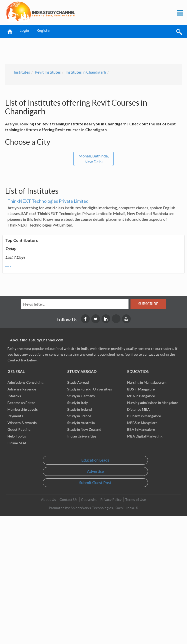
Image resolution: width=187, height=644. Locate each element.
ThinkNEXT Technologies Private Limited (48, 201)
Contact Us (68, 499)
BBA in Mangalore (141, 429)
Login (24, 30)
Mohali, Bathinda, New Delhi (93, 159)
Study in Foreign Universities (90, 389)
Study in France (79, 416)
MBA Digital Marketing (145, 436)
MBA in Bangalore (141, 396)
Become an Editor (21, 403)
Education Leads (95, 460)
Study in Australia (81, 423)
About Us (48, 499)
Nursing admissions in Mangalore (153, 403)
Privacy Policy (111, 499)
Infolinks (14, 396)
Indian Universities (82, 436)
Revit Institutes (48, 72)
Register (44, 30)
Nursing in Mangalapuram (147, 382)
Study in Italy (77, 403)
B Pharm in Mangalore (144, 416)
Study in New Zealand (84, 429)
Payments (15, 416)
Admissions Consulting (25, 382)
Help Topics (17, 436)
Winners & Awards (22, 423)
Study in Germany (81, 396)
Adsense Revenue (22, 389)
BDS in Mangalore (141, 389)
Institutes (22, 72)
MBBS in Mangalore (142, 423)
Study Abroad (78, 382)
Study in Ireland (79, 409)
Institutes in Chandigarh (86, 72)
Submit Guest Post (95, 482)
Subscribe (148, 304)
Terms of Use (135, 499)
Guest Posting (19, 429)
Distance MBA (138, 409)
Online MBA (17, 443)
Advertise (95, 471)
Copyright (89, 499)
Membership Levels (23, 409)
